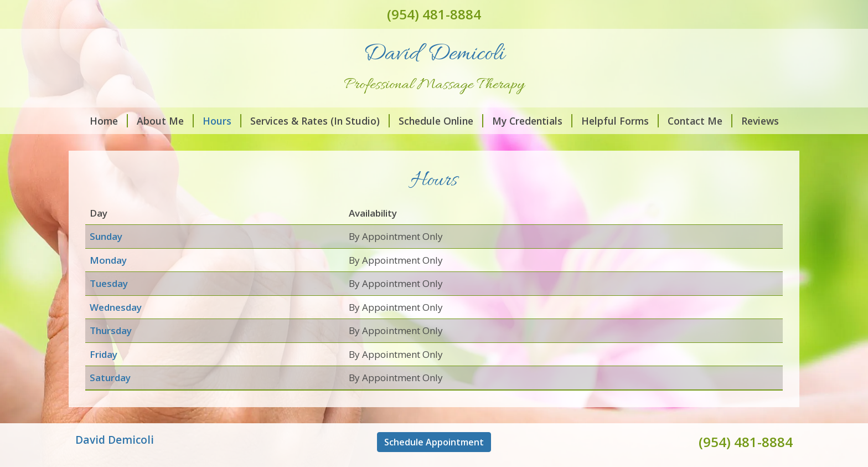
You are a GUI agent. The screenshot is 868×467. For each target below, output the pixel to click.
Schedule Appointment (434, 442)
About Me (165, 121)
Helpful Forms (620, 121)
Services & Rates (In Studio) (320, 121)
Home (109, 121)
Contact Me (700, 121)
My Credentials (532, 121)
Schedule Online (441, 121)
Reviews (760, 121)
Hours (222, 121)
